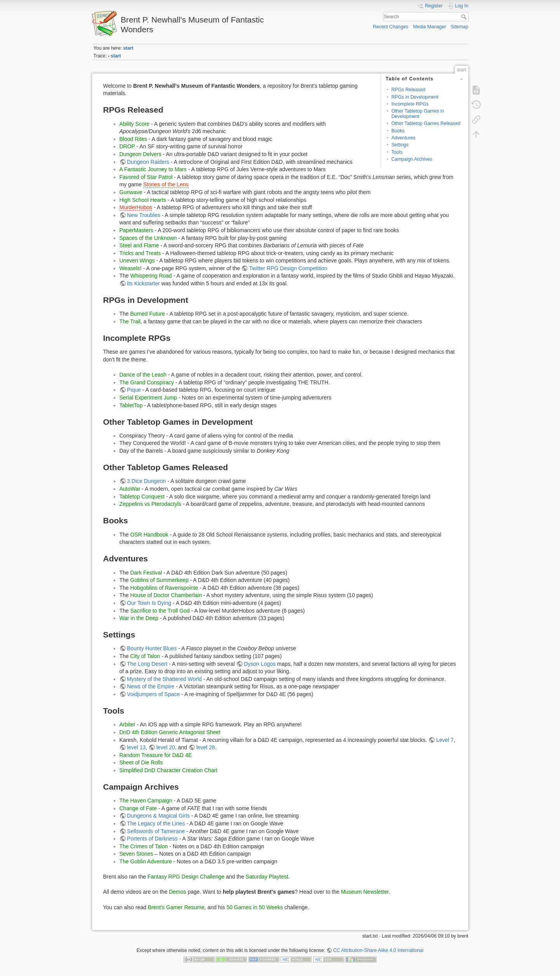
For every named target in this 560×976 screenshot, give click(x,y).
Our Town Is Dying (149, 603)
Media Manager (429, 27)
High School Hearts (143, 200)
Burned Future (148, 314)
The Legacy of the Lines (156, 823)
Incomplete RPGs (410, 104)
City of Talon (145, 656)
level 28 (206, 747)
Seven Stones (136, 854)
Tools (397, 152)
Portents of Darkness (152, 839)
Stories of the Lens (166, 184)
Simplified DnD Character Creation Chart (169, 770)
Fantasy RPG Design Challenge (186, 877)
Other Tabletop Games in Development (418, 114)
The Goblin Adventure (146, 861)
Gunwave (131, 192)
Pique (134, 390)
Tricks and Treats (140, 253)
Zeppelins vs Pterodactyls (151, 504)
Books (398, 131)
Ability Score (135, 124)
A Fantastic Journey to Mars (153, 169)
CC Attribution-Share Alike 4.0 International (378, 950)
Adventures (403, 138)
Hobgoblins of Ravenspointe (164, 588)
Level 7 (445, 740)
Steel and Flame (139, 245)
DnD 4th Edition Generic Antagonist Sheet (170, 732)
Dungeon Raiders (148, 162)
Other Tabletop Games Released (426, 123)
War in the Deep (139, 618)
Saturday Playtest (267, 877)
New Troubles (144, 215)
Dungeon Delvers (140, 154)
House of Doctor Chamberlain (166, 595)
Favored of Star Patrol (146, 177)
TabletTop (131, 405)
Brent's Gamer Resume (176, 907)
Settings (400, 145)
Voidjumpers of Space (153, 694)
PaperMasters (136, 230)
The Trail (130, 321)
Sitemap (460, 27)
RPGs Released (408, 90)
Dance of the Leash (143, 375)
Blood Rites (133, 139)
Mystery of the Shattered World (164, 679)
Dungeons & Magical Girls (158, 816)
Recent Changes (391, 27)
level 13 (136, 747)
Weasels (130, 268)
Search (465, 17)
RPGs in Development (415, 97)
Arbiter (127, 724)
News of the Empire (151, 686)
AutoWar (130, 489)
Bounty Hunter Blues (152, 648)
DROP (127, 146)
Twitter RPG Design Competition (288, 268)
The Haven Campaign (146, 801)
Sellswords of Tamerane (156, 831)
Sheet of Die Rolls (141, 762)
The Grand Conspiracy (147, 382)
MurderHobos (136, 207)
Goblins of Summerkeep (160, 580)
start (128, 48)
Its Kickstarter (143, 283)
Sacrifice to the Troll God (160, 611)
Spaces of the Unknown (148, 238)
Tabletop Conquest (142, 497)
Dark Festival (146, 573)
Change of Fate (138, 808)
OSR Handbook (149, 535)
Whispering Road (151, 276)
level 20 (166, 747)
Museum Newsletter (365, 892)
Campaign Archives (412, 159)
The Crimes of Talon (144, 846)
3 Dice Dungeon (146, 481)
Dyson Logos (260, 664)
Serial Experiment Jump (148, 398)
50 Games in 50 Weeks (255, 907)
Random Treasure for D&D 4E (156, 755)
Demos (177, 892)
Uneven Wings (137, 260)
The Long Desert (147, 664)
